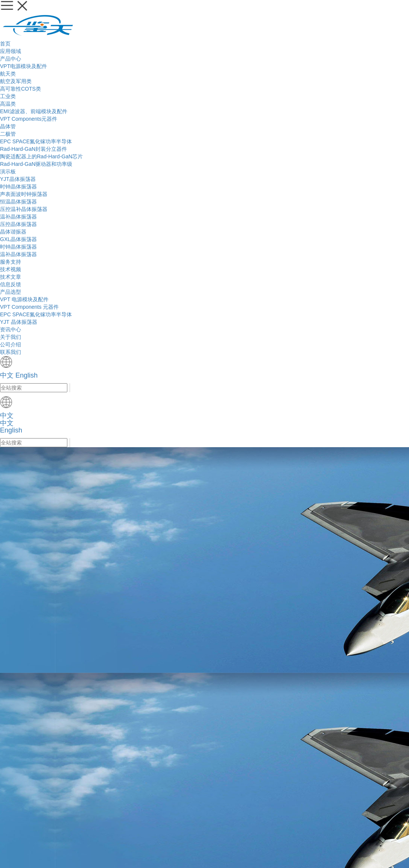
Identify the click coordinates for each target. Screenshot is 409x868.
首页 (85, 13)
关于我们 (269, 13)
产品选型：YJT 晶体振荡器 (127, 163)
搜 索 (185, 390)
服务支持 (192, 13)
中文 (321, 13)
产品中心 (154, 13)
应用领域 (116, 13)
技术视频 (152, 183)
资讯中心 (230, 13)
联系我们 (87, 796)
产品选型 (83, 163)
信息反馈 (222, 183)
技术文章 (187, 183)
